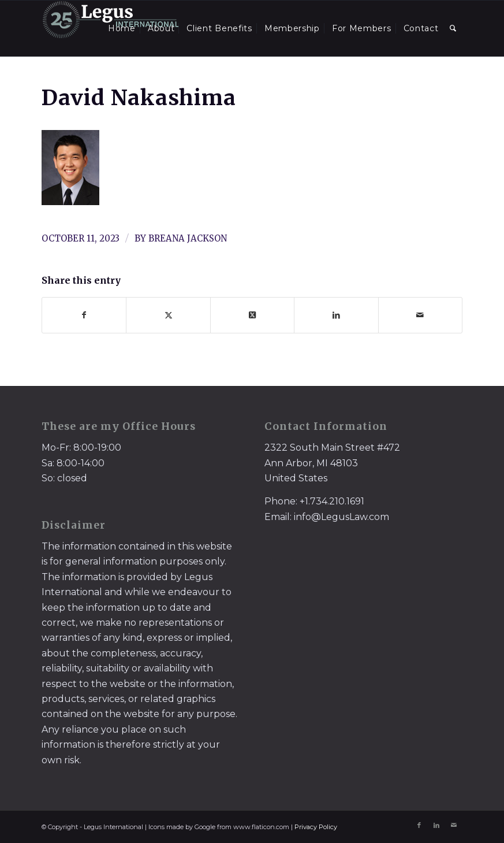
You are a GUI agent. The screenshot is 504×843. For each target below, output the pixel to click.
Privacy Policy (316, 827)
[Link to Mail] (454, 825)
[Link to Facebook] (419, 825)
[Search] (453, 28)
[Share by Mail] (420, 315)
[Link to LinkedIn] (436, 825)
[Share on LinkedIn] (336, 315)
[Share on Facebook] (84, 315)
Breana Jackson (188, 238)
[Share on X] (168, 315)
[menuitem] (122, 28)
